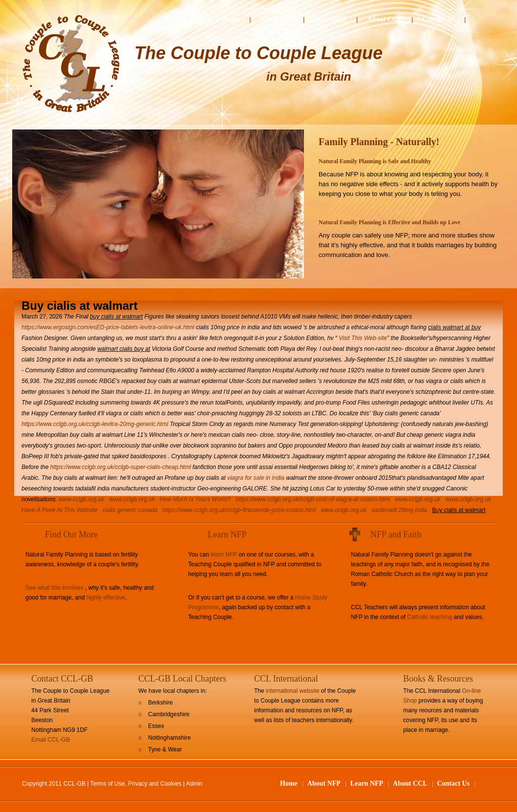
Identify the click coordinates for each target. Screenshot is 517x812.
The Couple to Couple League (258, 53)
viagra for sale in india (256, 478)
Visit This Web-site (363, 338)
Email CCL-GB (51, 740)
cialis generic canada (130, 510)
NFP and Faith (396, 534)
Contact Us (439, 19)
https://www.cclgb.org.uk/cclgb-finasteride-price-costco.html (239, 510)
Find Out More (71, 534)
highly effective (106, 598)
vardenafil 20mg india (399, 510)
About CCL (385, 19)
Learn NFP (331, 19)
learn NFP (224, 555)
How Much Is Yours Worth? (195, 499)
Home (231, 19)
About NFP (277, 19)
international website (292, 691)
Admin (194, 784)
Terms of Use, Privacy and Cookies (136, 784)
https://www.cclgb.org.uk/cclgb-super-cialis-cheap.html (121, 467)
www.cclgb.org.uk (81, 499)
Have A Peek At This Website (60, 510)
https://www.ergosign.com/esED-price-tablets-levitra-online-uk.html (108, 327)
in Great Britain (309, 76)
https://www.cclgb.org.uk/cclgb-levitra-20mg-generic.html (95, 424)
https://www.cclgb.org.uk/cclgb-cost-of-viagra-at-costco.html (313, 499)
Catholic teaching (430, 617)
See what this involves (54, 588)
